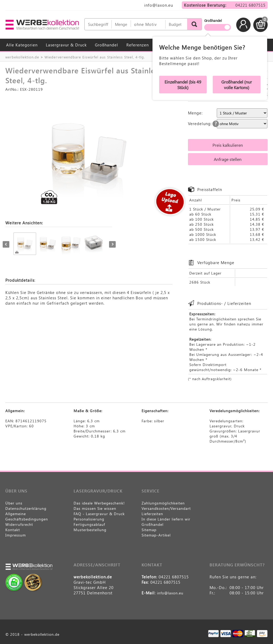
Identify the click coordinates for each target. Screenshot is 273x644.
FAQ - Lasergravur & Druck (99, 514)
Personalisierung (89, 519)
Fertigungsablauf (89, 524)
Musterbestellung (90, 530)
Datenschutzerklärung (26, 508)
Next (112, 244)
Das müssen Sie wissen (95, 508)
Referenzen (138, 45)
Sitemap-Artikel (156, 535)
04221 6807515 (250, 5)
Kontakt (13, 530)
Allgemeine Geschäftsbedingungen (27, 516)
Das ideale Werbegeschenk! (99, 503)
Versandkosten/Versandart (166, 508)
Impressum (16, 535)
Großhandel (107, 45)
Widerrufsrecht (19, 524)
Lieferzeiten (152, 514)
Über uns (14, 503)
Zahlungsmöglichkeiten (163, 503)
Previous (6, 244)
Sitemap (149, 530)
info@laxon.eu (159, 5)
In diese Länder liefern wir (166, 519)
